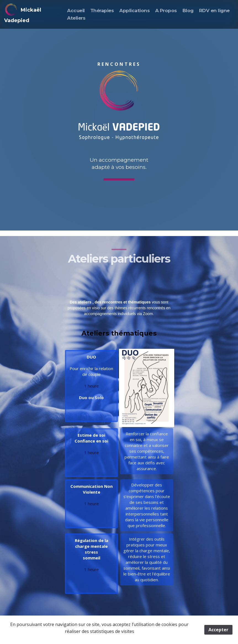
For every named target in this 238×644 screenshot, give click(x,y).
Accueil (76, 11)
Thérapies (102, 11)
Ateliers (76, 18)
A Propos (166, 11)
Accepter (218, 630)
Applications (134, 11)
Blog (188, 11)
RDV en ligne (214, 11)
